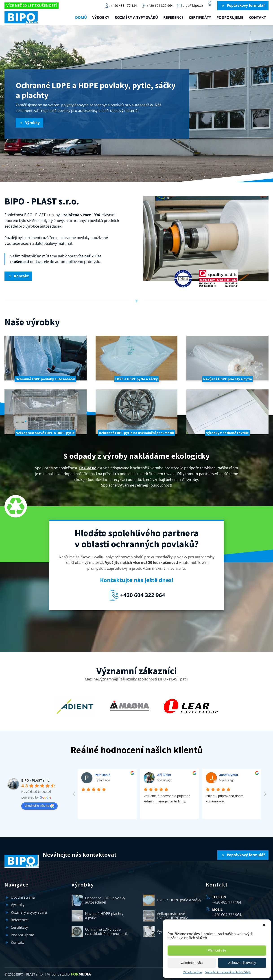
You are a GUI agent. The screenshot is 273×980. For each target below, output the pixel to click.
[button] (264, 925)
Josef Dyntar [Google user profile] (229, 775)
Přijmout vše (217, 950)
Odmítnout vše (192, 963)
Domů (81, 17)
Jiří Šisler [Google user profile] (164, 775)
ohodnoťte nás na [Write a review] (39, 806)
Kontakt (257, 17)
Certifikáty (200, 17)
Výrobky (101, 17)
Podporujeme (230, 17)
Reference (173, 17)
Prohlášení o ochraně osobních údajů (228, 972)
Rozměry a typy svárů (136, 17)
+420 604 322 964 (227, 913)
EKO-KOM (88, 468)
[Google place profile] (36, 780)
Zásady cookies (193, 972)
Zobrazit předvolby (242, 963)
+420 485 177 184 (227, 901)
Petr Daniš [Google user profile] (102, 775)
